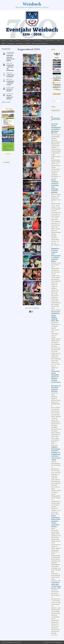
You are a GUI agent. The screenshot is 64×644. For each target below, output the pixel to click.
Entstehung (10, 44)
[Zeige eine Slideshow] (32, 308)
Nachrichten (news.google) (56, 119)
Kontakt (27, 44)
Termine (11, 41)
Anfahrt (3, 44)
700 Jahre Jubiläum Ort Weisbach (10, 97)
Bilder (59, 41)
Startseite (4, 41)
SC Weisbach (27, 41)
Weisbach (32, 4)
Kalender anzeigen (6, 102)
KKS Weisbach (38, 41)
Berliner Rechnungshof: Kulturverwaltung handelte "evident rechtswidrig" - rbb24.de (56, 521)
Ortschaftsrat (19, 44)
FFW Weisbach (49, 41)
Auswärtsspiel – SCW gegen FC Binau (10, 83)
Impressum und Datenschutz (39, 44)
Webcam (18, 41)
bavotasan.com (59, 642)
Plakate (8, 154)
